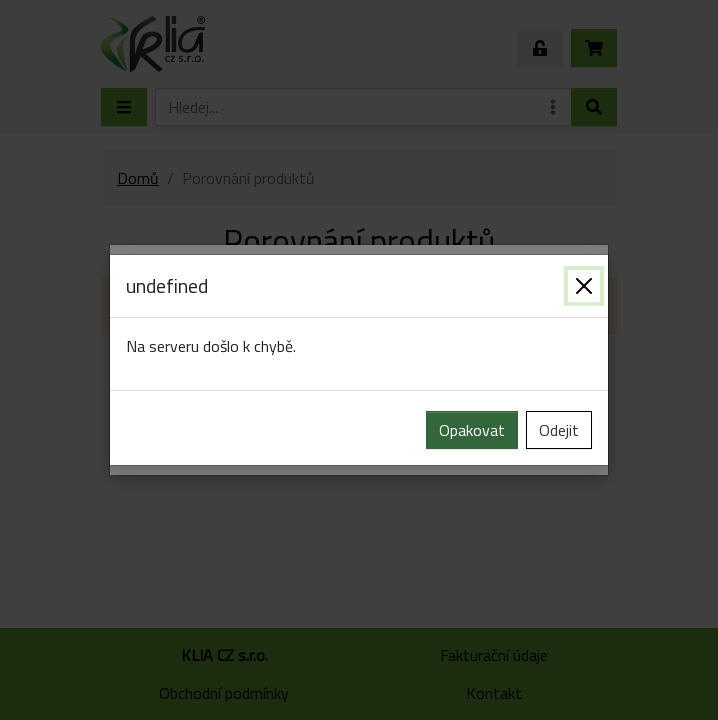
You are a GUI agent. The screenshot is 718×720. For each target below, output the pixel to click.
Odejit (559, 430)
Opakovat (472, 430)
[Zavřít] (584, 286)
